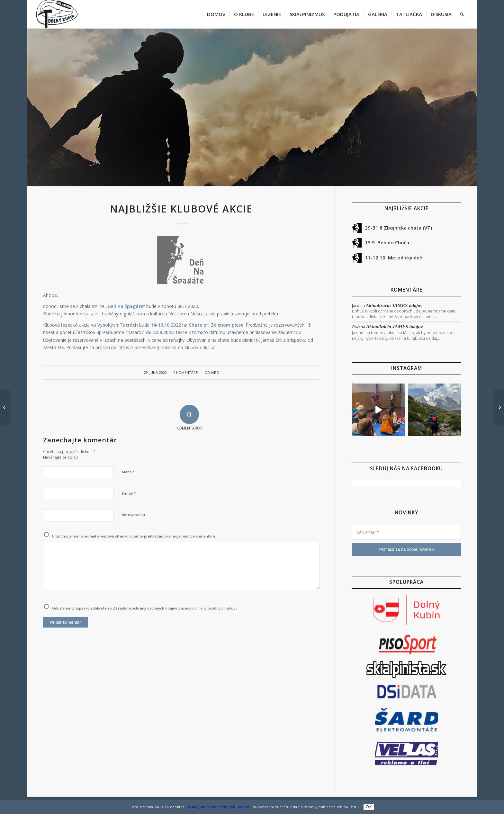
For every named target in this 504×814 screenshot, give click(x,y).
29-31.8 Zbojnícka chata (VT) (398, 228)
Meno (128, 472)
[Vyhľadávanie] (462, 14)
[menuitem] (216, 14)
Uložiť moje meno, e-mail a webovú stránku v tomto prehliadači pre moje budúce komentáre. (134, 536)
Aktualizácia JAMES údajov (394, 305)
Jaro (215, 372)
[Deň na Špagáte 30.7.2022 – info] (499, 407)
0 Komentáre (185, 372)
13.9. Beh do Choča (387, 242)
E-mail (129, 493)
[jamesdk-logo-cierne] (57, 14)
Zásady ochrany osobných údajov (208, 608)
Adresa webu (133, 515)
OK (369, 807)
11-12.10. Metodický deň (394, 258)
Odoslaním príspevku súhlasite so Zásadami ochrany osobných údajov (145, 608)
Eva (356, 327)
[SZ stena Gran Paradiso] (5, 407)
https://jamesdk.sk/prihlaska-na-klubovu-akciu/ (167, 347)
